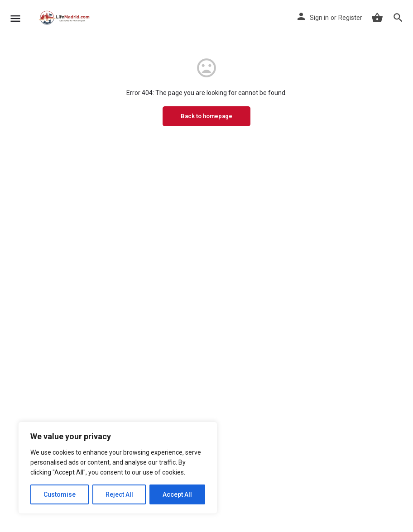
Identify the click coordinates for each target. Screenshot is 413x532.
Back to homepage (206, 116)
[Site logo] (66, 18)
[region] (118, 468)
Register (350, 18)
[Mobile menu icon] (15, 18)
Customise (60, 494)
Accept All (177, 494)
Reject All (119, 494)
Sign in (319, 18)
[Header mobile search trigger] (398, 18)
